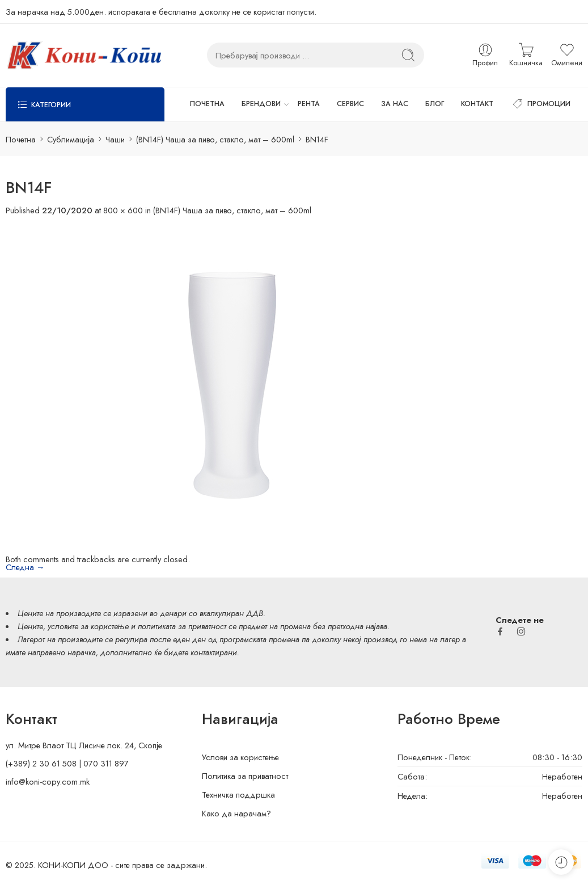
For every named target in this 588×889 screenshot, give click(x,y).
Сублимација (71, 139)
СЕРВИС (350, 104)
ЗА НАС (395, 104)
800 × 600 (123, 210)
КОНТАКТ (477, 104)
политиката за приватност (182, 626)
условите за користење (88, 626)
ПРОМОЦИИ (540, 104)
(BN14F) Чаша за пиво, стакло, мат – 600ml (215, 139)
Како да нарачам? (236, 813)
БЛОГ (435, 104)
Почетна (21, 139)
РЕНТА (309, 104)
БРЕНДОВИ (261, 104)
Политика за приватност (245, 776)
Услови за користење (241, 757)
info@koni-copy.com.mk (48, 781)
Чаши (115, 139)
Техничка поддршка (238, 795)
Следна (25, 567)
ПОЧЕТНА (207, 104)
